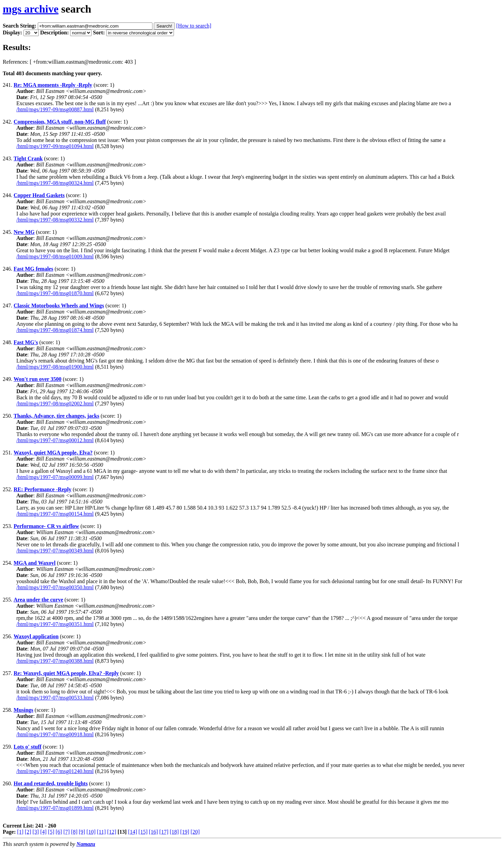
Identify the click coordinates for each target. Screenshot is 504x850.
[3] (36, 832)
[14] (133, 832)
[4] (43, 832)
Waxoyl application (36, 636)
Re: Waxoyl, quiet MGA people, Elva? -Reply (66, 673)
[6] (59, 832)
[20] (195, 832)
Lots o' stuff (28, 747)
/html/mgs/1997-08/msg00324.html (55, 183)
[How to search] (194, 26)
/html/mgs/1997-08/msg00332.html (55, 220)
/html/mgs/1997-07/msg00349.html (55, 551)
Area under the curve (38, 600)
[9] (82, 832)
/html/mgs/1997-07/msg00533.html (55, 698)
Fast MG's (26, 342)
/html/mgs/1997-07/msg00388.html (55, 661)
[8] (74, 832)
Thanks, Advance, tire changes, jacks (56, 416)
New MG (24, 232)
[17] (164, 832)
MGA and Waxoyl (35, 563)
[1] (20, 832)
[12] (112, 832)
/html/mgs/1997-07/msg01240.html (55, 771)
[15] (143, 832)
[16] (153, 832)
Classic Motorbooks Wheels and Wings (59, 306)
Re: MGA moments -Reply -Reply (53, 85)
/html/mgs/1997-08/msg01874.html (55, 330)
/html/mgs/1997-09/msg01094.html (55, 146)
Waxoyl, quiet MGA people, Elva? (53, 453)
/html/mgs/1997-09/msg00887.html (55, 109)
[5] (51, 832)
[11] (101, 832)
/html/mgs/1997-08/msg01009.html (55, 256)
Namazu (86, 844)
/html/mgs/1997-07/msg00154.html (55, 514)
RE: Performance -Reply (43, 489)
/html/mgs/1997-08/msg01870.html (55, 293)
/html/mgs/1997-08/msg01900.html (55, 367)
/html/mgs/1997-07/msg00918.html (55, 734)
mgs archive (31, 9)
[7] (67, 832)
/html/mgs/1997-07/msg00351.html (55, 624)
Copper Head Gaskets (39, 195)
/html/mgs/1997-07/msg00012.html (55, 440)
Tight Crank (28, 158)
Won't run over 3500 (38, 379)
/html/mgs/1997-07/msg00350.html (55, 587)
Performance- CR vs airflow (46, 526)
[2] (28, 832)
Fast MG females (33, 269)
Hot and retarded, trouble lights (51, 783)
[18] (174, 832)
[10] (91, 832)
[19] (185, 832)
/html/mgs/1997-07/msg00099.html (55, 477)
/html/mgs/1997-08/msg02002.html (55, 404)
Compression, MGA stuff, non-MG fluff (60, 122)
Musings (23, 710)
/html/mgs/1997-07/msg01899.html (55, 808)
